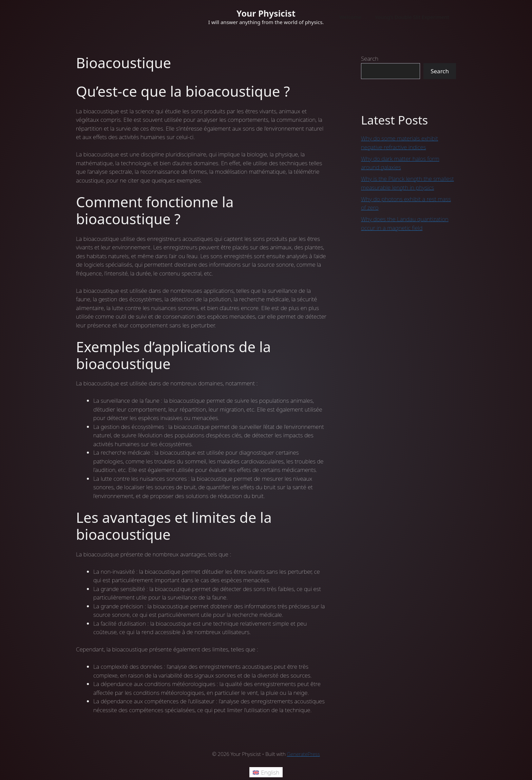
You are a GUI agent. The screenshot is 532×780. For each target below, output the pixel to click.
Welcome (350, 17)
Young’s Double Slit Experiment (412, 17)
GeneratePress (303, 754)
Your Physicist (266, 13)
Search (370, 59)
